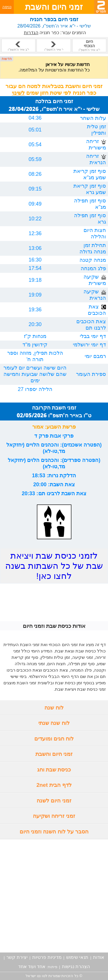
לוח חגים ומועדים (54, 739)
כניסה (7, 7)
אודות (99, 957)
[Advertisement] (54, 896)
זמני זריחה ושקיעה (54, 816)
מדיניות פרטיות (47, 957)
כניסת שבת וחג (54, 770)
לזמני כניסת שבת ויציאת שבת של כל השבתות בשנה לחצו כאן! (54, 566)
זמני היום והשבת (54, 754)
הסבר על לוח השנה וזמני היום (54, 832)
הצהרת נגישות (76, 967)
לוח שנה (54, 708)
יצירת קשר (17, 957)
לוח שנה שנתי (54, 723)
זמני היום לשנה (54, 801)
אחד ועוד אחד (32, 967)
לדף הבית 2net (54, 785)
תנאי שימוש (77, 957)
